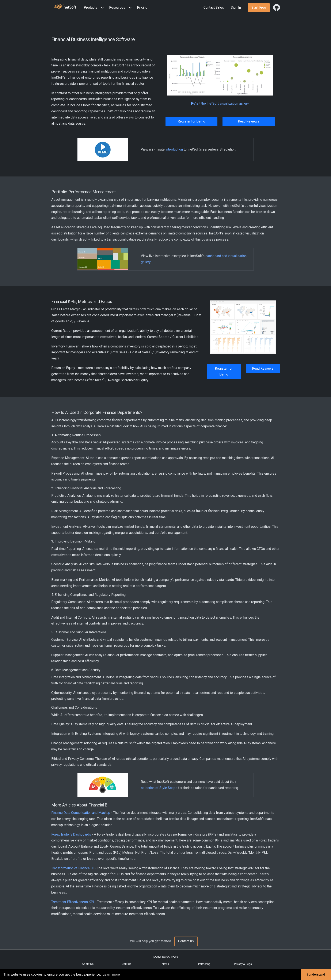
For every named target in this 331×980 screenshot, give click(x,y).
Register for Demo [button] (191, 121)
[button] (95, 8)
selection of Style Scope (159, 788)
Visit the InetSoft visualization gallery (220, 103)
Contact (127, 964)
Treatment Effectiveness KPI (73, 902)
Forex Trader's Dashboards (71, 834)
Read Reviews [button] (249, 121)
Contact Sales (214, 7)
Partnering (204, 964)
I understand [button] (316, 975)
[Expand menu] (102, 8)
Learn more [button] (111, 974)
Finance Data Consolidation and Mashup (81, 813)
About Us (88, 964)
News (165, 964)
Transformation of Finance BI (73, 868)
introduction (174, 149)
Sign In (236, 7)
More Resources (166, 957)
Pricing (142, 7)
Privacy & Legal (243, 964)
